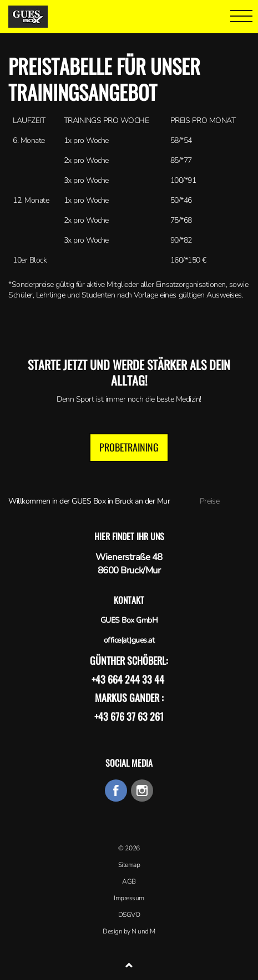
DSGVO (129, 915)
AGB (129, 881)
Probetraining (129, 447)
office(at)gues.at (129, 640)
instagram (142, 791)
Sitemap (129, 865)
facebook (116, 791)
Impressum (129, 898)
